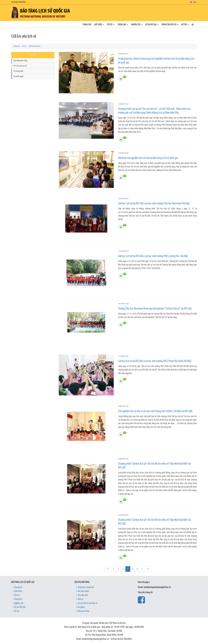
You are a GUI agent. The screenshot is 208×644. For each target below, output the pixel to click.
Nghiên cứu (137, 25)
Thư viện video (83, 591)
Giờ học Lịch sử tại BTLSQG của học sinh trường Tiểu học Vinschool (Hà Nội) (154, 204)
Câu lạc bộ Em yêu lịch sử (87, 603)
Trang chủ (87, 25)
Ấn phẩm (81, 607)
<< (108, 569)
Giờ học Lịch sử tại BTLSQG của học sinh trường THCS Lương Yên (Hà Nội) (153, 256)
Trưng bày (123, 25)
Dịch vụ (80, 599)
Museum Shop (83, 611)
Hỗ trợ (185, 25)
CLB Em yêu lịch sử (34, 46)
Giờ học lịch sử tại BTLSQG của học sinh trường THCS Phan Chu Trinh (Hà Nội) (155, 361)
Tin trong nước (18, 71)
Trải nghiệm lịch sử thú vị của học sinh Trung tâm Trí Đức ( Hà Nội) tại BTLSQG (155, 411)
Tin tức (111, 25)
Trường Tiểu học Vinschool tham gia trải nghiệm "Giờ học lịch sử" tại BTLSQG (155, 309)
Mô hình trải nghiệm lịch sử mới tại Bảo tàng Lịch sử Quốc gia (148, 158)
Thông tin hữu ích (170, 25)
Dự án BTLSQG (152, 25)
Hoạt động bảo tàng (20, 61)
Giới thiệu (99, 25)
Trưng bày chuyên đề (86, 587)
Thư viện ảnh (83, 595)
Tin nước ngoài (18, 76)
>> (148, 569)
